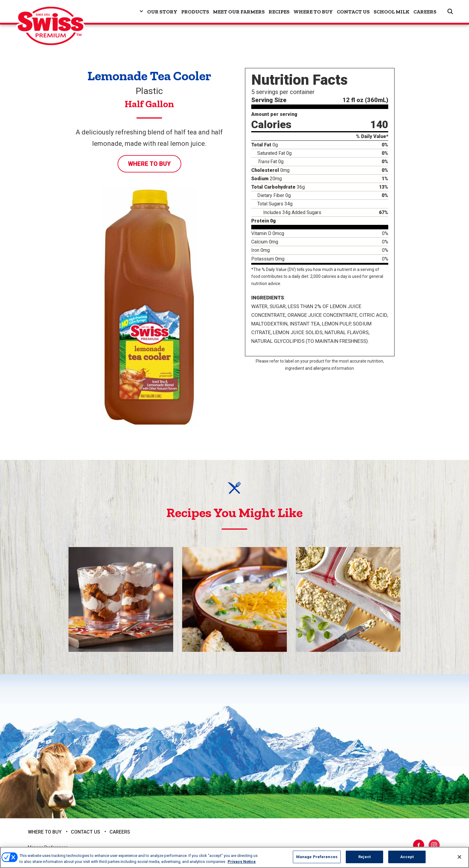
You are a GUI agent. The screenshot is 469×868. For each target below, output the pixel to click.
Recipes (279, 12)
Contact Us (353, 12)
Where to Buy (313, 12)
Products (195, 12)
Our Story (162, 12)
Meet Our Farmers (239, 12)
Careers (425, 12)
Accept (407, 857)
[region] (234, 857)
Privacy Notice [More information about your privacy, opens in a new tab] (242, 862)
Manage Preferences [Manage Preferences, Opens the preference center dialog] (317, 857)
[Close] (459, 857)
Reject (364, 857)
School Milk (392, 12)
